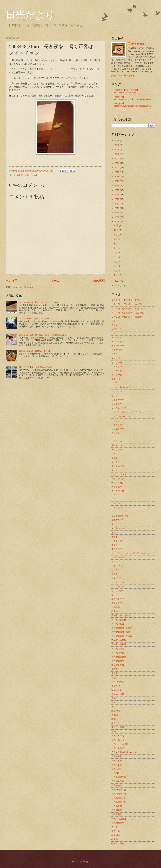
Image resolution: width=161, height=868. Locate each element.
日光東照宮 (117, 814)
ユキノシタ (117, 603)
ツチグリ (116, 454)
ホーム (55, 281)
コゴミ (115, 383)
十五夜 (115, 669)
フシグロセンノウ (120, 516)
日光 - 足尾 (117, 765)
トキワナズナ (118, 479)
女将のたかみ (118, 682)
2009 (117, 217)
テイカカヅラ (118, 466)
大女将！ (116, 707)
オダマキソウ (118, 346)
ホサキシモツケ (119, 528)
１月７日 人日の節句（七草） (126, 300)
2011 (117, 208)
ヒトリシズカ (118, 503)
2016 (117, 186)
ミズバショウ (118, 557)
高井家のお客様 (119, 620)
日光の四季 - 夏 (119, 790)
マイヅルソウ (118, 541)
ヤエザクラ (117, 578)
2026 (117, 140)
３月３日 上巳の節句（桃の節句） (128, 304)
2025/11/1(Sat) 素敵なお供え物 (34, 351)
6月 (116, 252)
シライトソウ (118, 425)
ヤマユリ (116, 595)
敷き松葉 (116, 831)
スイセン (116, 433)
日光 (114, 732)
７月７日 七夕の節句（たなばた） (128, 313)
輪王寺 (115, 839)
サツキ (115, 396)
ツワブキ (116, 462)
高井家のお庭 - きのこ (122, 628)
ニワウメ (116, 495)
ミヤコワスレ (118, 566)
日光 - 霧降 (117, 769)
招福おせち (117, 690)
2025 (117, 145)
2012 (117, 204)
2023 (117, 154)
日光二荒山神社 (119, 819)
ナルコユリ (117, 487)
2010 (117, 213)
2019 (117, 172)
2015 (117, 190)
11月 (116, 230)
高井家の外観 (118, 653)
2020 (117, 168)
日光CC (115, 773)
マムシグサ (117, 549)
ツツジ (115, 458)
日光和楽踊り (118, 823)
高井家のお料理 (119, 644)
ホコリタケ (117, 524)
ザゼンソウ (117, 392)
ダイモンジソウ (119, 445)
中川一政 (116, 723)
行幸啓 (115, 611)
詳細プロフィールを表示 (123, 76)
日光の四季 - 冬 (119, 802)
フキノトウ (117, 508)
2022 (117, 159)
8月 (116, 243)
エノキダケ (117, 338)
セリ (114, 437)
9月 (116, 239)
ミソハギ (116, 562)
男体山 (115, 715)
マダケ (115, 545)
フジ (114, 512)
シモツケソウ (118, 400)
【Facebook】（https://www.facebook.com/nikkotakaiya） (132, 98)
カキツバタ (117, 350)
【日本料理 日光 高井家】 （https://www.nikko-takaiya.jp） (126, 91)
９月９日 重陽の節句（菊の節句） (128, 317)
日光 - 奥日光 (118, 736)
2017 (117, 181)
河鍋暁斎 (116, 607)
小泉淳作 (116, 686)
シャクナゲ (117, 404)
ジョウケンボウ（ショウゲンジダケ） (129, 412)
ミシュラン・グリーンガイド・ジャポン (130, 553)
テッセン (116, 470)
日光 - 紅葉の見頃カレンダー (125, 752)
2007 (117, 281)
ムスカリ (116, 570)
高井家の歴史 (118, 661)
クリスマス (117, 375)
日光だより (30, 15)
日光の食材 (117, 806)
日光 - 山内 (117, 761)
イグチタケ (117, 329)
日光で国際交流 (119, 777)
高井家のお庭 (118, 624)
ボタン (115, 533)
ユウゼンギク (118, 599)
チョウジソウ (118, 450)
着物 (114, 719)
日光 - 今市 (117, 756)
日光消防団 (117, 810)
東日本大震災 (118, 727)
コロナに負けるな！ (121, 387)
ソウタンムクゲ (119, 441)
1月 (116, 275)
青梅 (114, 698)
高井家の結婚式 (119, 657)
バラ (114, 499)
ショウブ (116, 421)
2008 (117, 222)
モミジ (115, 574)
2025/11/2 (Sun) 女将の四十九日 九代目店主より (43, 335)
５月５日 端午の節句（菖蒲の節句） (129, 309)
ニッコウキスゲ (119, 491)
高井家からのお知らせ (122, 615)
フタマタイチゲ (119, 520)
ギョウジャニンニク (121, 363)
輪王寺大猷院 (118, 843)
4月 (116, 262)
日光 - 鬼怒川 (118, 740)
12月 (116, 225)
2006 (117, 285)
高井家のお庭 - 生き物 (27, 175)
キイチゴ (116, 358)
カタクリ (116, 354)
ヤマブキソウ (118, 586)
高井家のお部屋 (119, 640)
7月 (116, 248)
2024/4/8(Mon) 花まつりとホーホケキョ (39, 302)
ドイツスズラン (119, 474)
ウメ (114, 333)
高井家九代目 (118, 665)
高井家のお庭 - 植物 (121, 632)
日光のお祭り (118, 781)
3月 (116, 266)
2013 (117, 199)
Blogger (86, 862)
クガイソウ (117, 367)
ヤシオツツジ (118, 582)
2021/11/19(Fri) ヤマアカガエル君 (36, 367)
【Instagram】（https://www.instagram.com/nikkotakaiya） (132, 105)
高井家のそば (118, 649)
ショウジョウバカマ (121, 416)
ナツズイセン (118, 483)
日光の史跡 (117, 785)
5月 (116, 257)
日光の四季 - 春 (119, 798)
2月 (116, 271)
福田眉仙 (116, 835)
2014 (117, 195)
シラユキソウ (118, 429)
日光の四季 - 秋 (119, 794)
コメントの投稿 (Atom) (22, 287)
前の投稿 (99, 281)
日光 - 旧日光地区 (120, 744)
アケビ (115, 321)
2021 (117, 163)
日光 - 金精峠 (118, 748)
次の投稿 (12, 281)
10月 (116, 235)
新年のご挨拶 (118, 694)
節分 (114, 702)
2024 (117, 150)
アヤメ (115, 325)
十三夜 (115, 673)
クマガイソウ (118, 371)
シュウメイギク (119, 408)
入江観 (115, 827)
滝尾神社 (116, 711)
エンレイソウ (118, 342)
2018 (117, 177)
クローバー (117, 379)
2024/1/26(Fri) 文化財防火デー (34, 318)
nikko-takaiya (138, 44)
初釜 (114, 678)
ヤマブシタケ (118, 591)
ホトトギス (117, 537)
